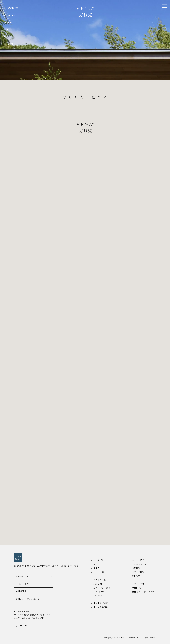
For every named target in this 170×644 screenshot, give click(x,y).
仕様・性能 (99, 572)
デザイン (98, 564)
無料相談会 (21, 591)
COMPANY (10, 37)
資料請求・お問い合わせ (28, 599)
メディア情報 (138, 572)
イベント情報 (22, 584)
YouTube (98, 595)
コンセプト (99, 560)
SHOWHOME (11, 8)
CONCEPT (10, 15)
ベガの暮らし (100, 580)
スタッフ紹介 (138, 560)
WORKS (8, 22)
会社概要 (136, 576)
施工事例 (98, 584)
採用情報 (136, 568)
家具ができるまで (102, 588)
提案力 (97, 568)
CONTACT (10, 44)
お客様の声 (99, 592)
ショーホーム (22, 576)
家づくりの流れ (101, 607)
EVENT (8, 30)
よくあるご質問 (101, 603)
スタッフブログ (139, 564)
